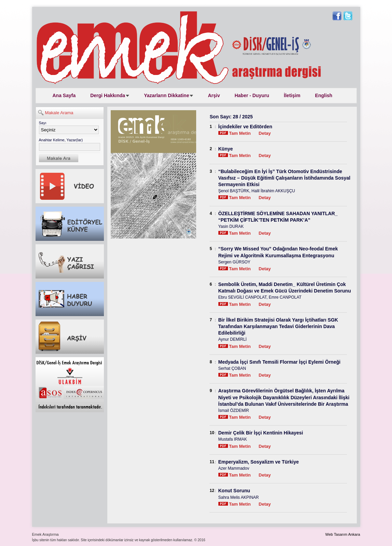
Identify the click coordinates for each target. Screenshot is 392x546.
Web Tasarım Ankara (343, 534)
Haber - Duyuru (252, 95)
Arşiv (214, 95)
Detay (265, 133)
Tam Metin (235, 133)
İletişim (292, 95)
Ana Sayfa (64, 95)
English (324, 95)
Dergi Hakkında (108, 95)
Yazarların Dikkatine (166, 95)
